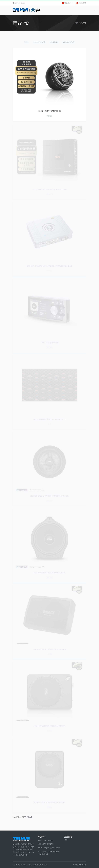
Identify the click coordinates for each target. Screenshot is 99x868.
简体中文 (67, 3)
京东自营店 (81, 3)
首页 (77, 23)
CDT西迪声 (54, 42)
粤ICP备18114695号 (80, 865)
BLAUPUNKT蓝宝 (39, 42)
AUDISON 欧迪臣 (69, 42)
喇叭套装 (49, 116)
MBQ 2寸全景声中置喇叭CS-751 (49, 111)
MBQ (26, 42)
